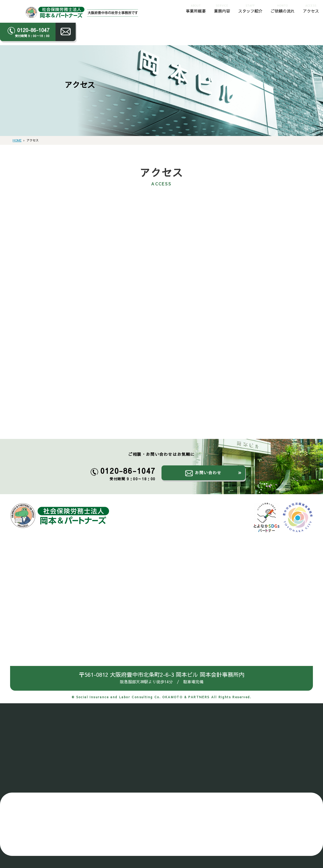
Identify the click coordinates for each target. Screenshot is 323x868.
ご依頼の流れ (283, 8)
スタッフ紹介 (250, 8)
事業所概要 (196, 8)
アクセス (311, 8)
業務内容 (222, 8)
